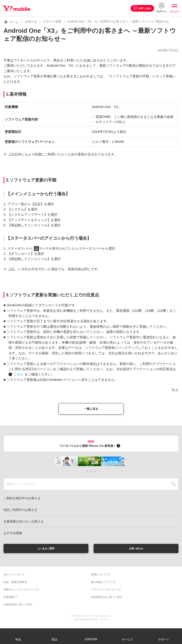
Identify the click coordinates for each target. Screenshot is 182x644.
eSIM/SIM (91, 639)
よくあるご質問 (46, 551)
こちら (18, 374)
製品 (55, 639)
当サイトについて (14, 578)
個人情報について (101, 585)
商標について (99, 578)
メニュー (174, 11)
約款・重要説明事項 (15, 585)
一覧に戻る (91, 410)
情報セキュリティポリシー (19, 593)
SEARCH (174, 486)
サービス (127, 639)
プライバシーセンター (104, 593)
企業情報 (9, 600)
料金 (18, 639)
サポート (164, 639)
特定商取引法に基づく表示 (107, 600)
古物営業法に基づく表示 (18, 608)
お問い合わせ (136, 551)
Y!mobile (17, 8)
